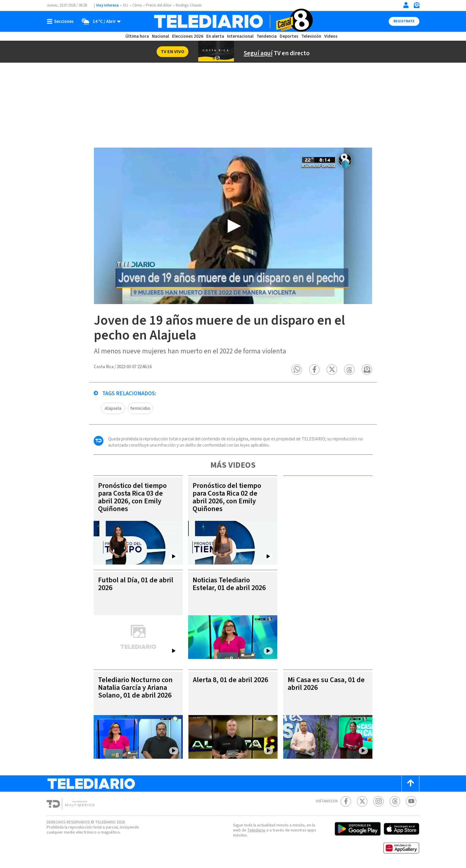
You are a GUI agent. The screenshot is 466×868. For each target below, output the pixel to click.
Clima (137, 5)
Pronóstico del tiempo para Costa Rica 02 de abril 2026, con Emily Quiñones (227, 498)
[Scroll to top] (410, 784)
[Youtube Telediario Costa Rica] (411, 802)
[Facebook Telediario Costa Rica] (346, 802)
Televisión (311, 36)
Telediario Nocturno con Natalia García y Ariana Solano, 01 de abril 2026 (135, 688)
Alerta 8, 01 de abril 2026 (230, 680)
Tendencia (267, 36)
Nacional (160, 36)
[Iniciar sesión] (406, 5)
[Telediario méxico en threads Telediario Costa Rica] (395, 802)
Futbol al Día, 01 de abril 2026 (136, 584)
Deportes (289, 36)
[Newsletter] (416, 6)
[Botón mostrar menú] (62, 21)
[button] (297, 370)
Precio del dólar (159, 5)
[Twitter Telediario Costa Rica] (362, 802)
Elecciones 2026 (188, 36)
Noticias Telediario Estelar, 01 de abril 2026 (229, 584)
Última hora (137, 36)
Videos (331, 36)
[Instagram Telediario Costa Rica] (378, 802)
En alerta (215, 36)
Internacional (240, 36)
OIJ (125, 5)
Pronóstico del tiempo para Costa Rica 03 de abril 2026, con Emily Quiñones (132, 498)
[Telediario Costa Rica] (233, 21)
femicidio (140, 409)
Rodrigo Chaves (189, 5)
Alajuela (113, 409)
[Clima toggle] (99, 21)
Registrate (404, 21)
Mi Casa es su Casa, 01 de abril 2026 (326, 684)
